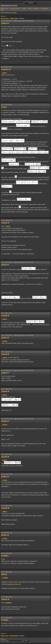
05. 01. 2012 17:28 (7, 474)
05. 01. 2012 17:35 (7, 533)
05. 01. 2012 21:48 (7, 553)
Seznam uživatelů (15, 8)
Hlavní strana (5, 8)
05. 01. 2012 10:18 (7, 220)
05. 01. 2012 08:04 (7, 105)
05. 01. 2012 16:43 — (17, 370)
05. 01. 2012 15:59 (7, 313)
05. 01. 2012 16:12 (7, 352)
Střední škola (14, 18)
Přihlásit (14, 13)
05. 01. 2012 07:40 (7, 67)
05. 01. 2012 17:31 (7, 506)
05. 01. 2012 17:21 (7, 454)
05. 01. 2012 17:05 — (17, 419)
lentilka (5, 556)
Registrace (36, 8)
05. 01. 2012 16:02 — (17, 335)
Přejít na (15, 640)
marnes (5, 69)
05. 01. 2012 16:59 (7, 389)
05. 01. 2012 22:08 (7, 572)
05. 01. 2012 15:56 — (17, 262)
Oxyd (4, 107)
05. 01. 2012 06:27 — (17, 21)
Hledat (30, 8)
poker (4, 23)
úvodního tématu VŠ (14, 584)
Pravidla (24, 8)
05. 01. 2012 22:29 (7, 618)
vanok (4, 223)
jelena (4, 574)
